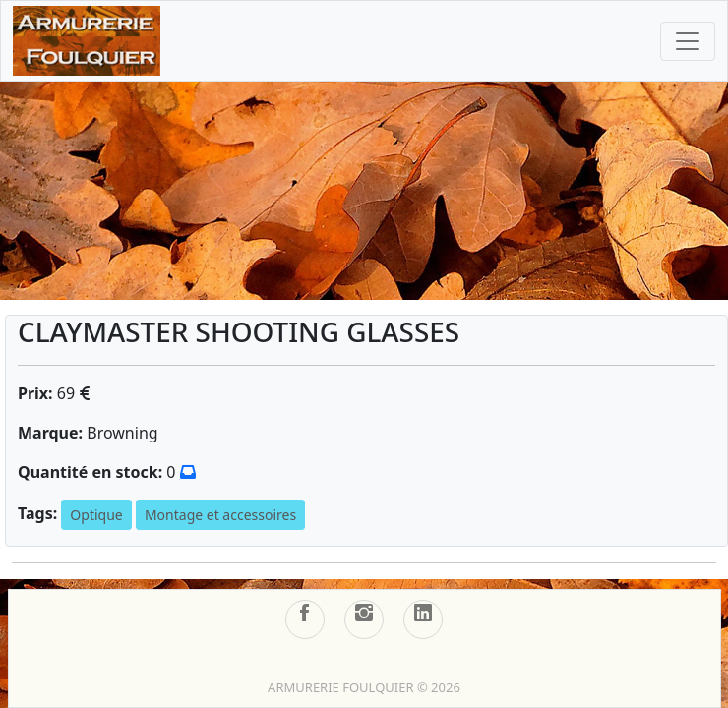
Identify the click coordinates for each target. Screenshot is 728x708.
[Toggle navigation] (688, 41)
